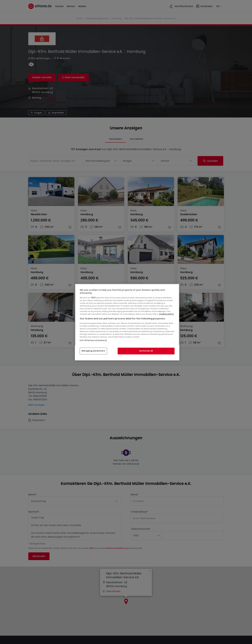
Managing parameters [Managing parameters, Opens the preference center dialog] (93, 351)
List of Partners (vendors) (93, 340)
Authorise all (146, 351)
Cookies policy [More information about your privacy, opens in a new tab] (166, 314)
